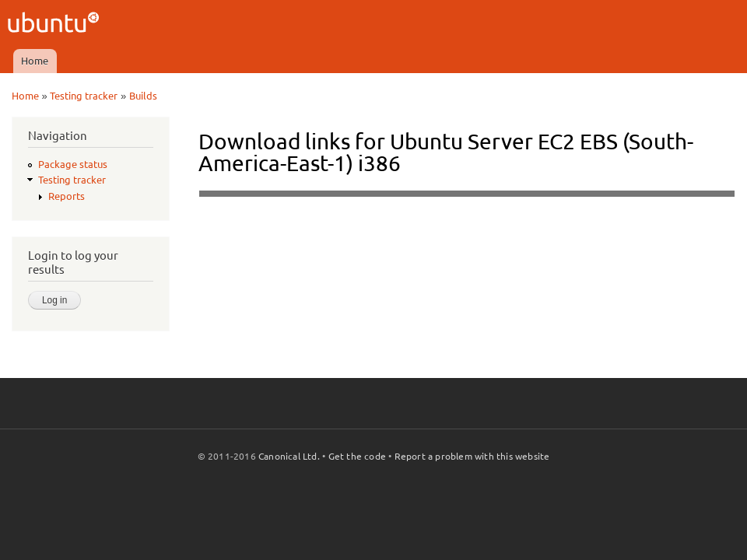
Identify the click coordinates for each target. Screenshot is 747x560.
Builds (143, 96)
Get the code (357, 456)
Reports (67, 196)
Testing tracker (84, 96)
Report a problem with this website (472, 456)
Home (35, 61)
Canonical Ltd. (289, 456)
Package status (73, 164)
